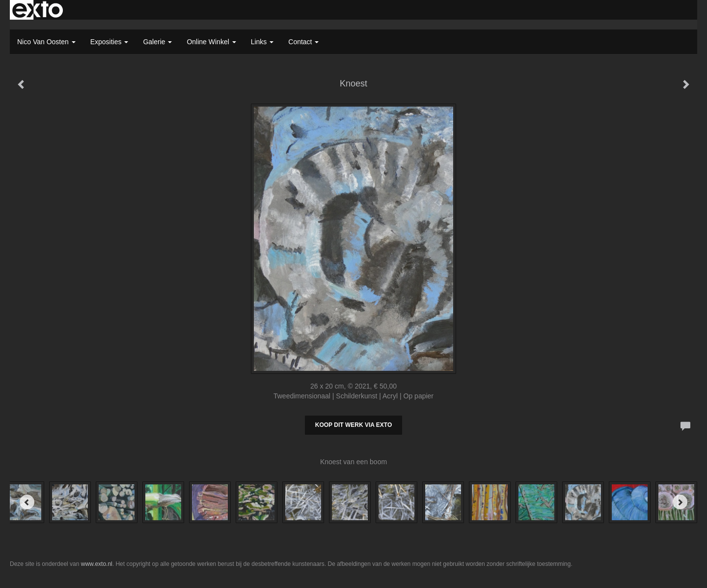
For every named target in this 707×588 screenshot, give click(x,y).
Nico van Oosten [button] (46, 42)
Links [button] (262, 42)
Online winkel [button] (211, 42)
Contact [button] (303, 42)
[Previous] (27, 502)
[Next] (680, 502)
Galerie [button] (157, 42)
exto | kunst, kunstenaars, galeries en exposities (38, 10)
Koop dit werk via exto (353, 425)
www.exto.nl (97, 564)
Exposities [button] (109, 42)
